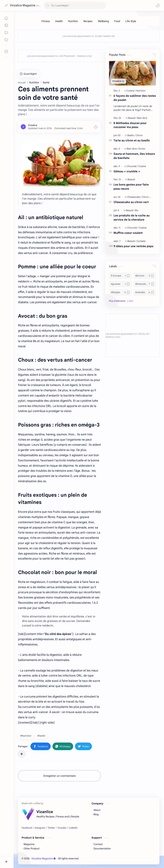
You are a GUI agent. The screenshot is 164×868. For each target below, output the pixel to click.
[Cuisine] (131, 91)
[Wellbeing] (103, 21)
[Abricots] (145, 276)
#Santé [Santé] (41, 736)
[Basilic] (131, 135)
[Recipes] (88, 21)
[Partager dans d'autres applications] (22, 754)
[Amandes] (145, 292)
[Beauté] (132, 118)
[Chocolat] (132, 166)
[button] (158, 5)
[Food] (117, 21)
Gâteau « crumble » (127, 171)
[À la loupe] (120, 276)
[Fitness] (46, 21)
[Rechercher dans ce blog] (75, 6)
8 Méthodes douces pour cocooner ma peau (130, 125)
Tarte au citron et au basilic (132, 140)
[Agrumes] (120, 284)
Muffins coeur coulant (128, 233)
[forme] (142, 149)
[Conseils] (141, 241)
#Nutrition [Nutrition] (26, 736)
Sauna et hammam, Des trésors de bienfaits (134, 156)
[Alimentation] (145, 284)
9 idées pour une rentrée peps (133, 246)
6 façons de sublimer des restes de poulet (135, 98)
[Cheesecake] (134, 197)
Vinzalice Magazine (23, 5)
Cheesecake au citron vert (131, 202)
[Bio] (137, 210)
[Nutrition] (73, 21)
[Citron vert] (148, 197)
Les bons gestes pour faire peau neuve (131, 187)
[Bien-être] (142, 118)
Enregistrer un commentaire (60, 776)
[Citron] (139, 135)
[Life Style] (131, 21)
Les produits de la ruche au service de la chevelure (132, 217)
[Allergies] (120, 292)
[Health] (59, 21)
